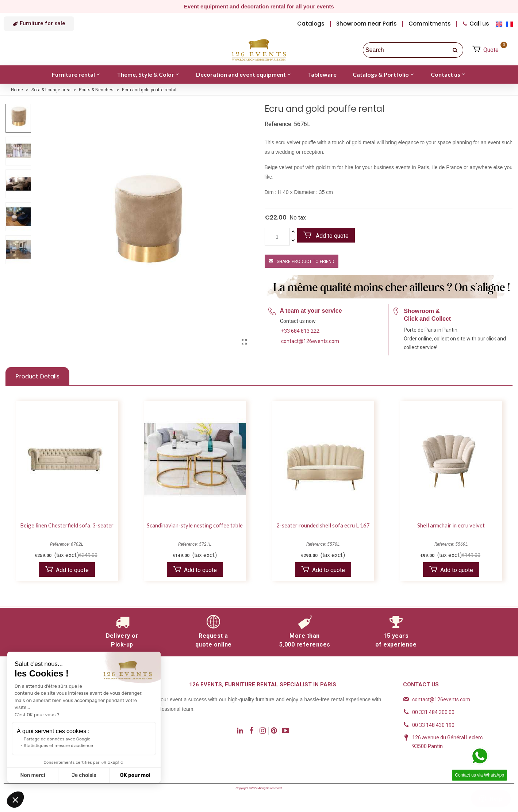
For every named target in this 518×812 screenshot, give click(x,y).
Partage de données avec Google (57, 739)
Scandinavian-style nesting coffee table (195, 525)
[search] (456, 50)
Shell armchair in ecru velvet (451, 525)
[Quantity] (277, 237)
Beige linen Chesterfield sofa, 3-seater (67, 525)
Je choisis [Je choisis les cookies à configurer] (84, 775)
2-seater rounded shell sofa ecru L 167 (323, 525)
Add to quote (326, 235)
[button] (39, 24)
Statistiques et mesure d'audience (58, 746)
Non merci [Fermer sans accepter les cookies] (32, 775)
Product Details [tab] (37, 376)
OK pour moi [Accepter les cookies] (135, 775)
